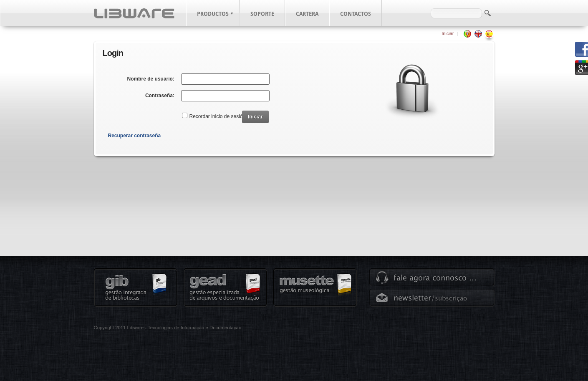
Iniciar (448, 33)
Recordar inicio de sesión (218, 116)
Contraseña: (160, 96)
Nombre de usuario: (151, 79)
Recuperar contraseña (135, 136)
